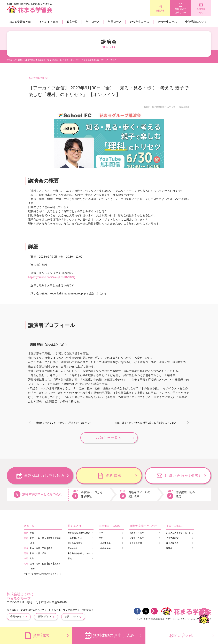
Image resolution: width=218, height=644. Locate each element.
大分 (38, 564)
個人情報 (12, 610)
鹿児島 (57, 564)
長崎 (33, 569)
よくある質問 (136, 543)
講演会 (169, 548)
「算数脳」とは (75, 538)
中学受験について (196, 22)
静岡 (38, 548)
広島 (32, 559)
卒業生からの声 (137, 538)
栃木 (33, 543)
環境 (70, 559)
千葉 (38, 538)
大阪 (38, 553)
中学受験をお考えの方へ (79, 553)
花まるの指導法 (75, 543)
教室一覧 (72, 22)
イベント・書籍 (49, 22)
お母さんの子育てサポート (178, 533)
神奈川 (51, 538)
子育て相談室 (172, 538)
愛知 (32, 548)
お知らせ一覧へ (109, 438)
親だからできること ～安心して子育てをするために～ (63, 423)
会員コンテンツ (73, 616)
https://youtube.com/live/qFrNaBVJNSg (52, 277)
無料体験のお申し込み (181, 11)
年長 (101, 538)
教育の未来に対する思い (79, 533)
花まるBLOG (172, 543)
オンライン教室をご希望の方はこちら (41, 574)
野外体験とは (74, 548)
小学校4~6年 (105, 548)
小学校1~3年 (105, 543)
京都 (32, 553)
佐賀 (44, 564)
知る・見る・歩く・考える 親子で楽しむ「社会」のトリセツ (146, 423)
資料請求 (160, 11)
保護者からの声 (137, 533)
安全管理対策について (33, 610)
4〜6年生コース (167, 22)
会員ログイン (17, 616)
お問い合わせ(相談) (182, 476)
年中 (101, 533)
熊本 (50, 564)
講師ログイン (44, 616)
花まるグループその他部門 (63, 610)
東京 (32, 538)
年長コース (115, 22)
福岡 (32, 564)
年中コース (93, 22)
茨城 (58, 538)
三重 (44, 548)
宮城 (32, 533)
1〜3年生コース (139, 22)
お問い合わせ (182, 635)
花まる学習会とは (20, 22)
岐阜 (50, 548)
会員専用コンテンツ (201, 11)
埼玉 (44, 538)
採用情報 (86, 610)
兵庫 (44, 553)
